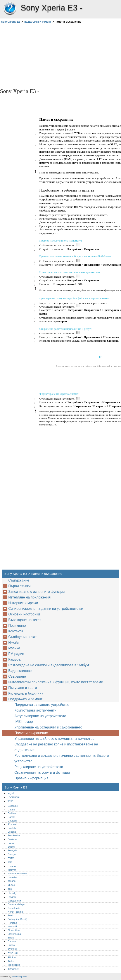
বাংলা (10, 801)
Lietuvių (12, 893)
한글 (10, 889)
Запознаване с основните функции (36, 592)
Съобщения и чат (22, 637)
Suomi (11, 847)
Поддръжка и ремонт (37, 22)
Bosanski (13, 806)
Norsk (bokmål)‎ (16, 912)
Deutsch (12, 821)
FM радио (16, 654)
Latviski (12, 897)
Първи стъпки (19, 586)
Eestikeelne (14, 835)
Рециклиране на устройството (39, 767)
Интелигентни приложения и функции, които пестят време (56, 682)
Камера (14, 659)
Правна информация (31, 778)
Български (14, 797)
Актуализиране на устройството (40, 716)
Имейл (14, 642)
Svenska (12, 949)
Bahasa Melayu (16, 904)
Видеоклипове (20, 671)
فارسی (11, 843)
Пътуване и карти (23, 688)
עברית (11, 858)
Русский (12, 927)
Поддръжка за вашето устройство (42, 705)
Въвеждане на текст (25, 620)
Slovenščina (14, 934)
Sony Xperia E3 (10, 9)
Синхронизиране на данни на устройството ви (46, 609)
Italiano (12, 881)
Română (12, 923)
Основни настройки (24, 614)
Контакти (16, 631)
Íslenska (12, 877)
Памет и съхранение (31, 733)
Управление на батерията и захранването (48, 727)
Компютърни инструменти (35, 710)
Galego (12, 854)
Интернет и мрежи (23, 603)
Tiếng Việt (13, 969)
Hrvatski (12, 866)
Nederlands (14, 908)
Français (12, 850)
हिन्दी (10, 862)
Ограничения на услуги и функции (42, 772)
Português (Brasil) (17, 919)
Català (11, 810)
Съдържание (19, 580)
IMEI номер (24, 722)
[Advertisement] (39, 55)
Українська (14, 965)
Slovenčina (14, 930)
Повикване (17, 626)
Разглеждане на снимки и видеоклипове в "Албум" (49, 665)
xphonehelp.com (19, 977)
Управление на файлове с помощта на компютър (54, 739)
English (12, 828)
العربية (11, 793)
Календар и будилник (26, 693)
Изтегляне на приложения (29, 597)
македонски (14, 901)
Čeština (12, 813)
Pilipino (12, 957)
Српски (12, 941)
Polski (11, 915)
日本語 (11, 885)
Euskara (12, 839)
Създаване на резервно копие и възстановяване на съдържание (56, 747)
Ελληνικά (13, 824)
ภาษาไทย (13, 953)
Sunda (11, 945)
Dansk (11, 817)
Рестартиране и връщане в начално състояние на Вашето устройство (62, 758)
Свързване (17, 676)
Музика (14, 648)
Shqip (11, 938)
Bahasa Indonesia (17, 873)
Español (12, 832)
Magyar (12, 870)
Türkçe (11, 961)
